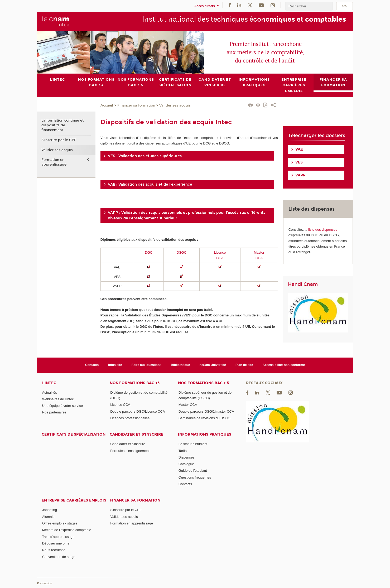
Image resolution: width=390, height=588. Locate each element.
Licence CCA (120, 405)
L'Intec (49, 383)
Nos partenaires (54, 412)
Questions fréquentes (195, 477)
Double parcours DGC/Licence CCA (138, 411)
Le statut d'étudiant (193, 444)
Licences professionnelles (130, 418)
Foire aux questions (146, 365)
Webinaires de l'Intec (58, 399)
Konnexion (45, 583)
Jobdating (50, 510)
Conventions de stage (59, 556)
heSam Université (213, 365)
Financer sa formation (136, 105)
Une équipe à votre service (63, 406)
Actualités (50, 392)
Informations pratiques (205, 434)
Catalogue (186, 464)
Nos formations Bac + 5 (203, 383)
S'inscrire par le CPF (59, 140)
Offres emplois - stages (60, 523)
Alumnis (48, 516)
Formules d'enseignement (130, 450)
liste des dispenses (323, 229)
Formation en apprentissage (54, 162)
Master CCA (188, 405)
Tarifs (183, 450)
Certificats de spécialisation (74, 434)
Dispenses (187, 457)
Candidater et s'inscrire (136, 434)
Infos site (115, 365)
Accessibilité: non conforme (284, 365)
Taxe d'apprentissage (58, 536)
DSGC (182, 252)
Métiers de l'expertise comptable (67, 530)
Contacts (92, 365)
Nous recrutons (54, 550)
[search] (309, 6)
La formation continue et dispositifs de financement (62, 125)
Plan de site (244, 365)
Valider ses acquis (175, 105)
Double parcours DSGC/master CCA (206, 411)
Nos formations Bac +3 (135, 383)
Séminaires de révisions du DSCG (204, 418)
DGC (149, 252)
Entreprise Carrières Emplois (74, 500)
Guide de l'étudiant (193, 471)
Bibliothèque (180, 365)
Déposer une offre (56, 543)
